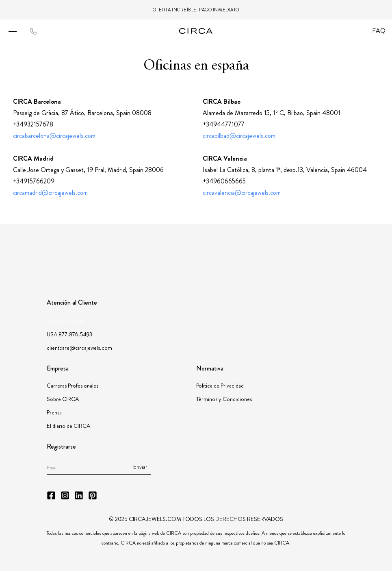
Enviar (140, 467)
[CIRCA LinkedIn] (79, 495)
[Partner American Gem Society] (142, 250)
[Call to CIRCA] (33, 32)
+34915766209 (34, 181)
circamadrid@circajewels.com (50, 193)
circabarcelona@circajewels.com (54, 136)
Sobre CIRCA (63, 399)
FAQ (379, 31)
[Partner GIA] (78, 249)
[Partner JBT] (201, 249)
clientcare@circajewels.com (79, 348)
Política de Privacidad (220, 386)
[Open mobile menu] (13, 31)
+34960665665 (224, 181)
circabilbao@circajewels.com (239, 136)
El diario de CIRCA (68, 426)
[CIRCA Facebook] (51, 495)
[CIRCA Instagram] (65, 495)
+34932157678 (33, 124)
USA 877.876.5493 (69, 334)
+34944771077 (224, 124)
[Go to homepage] (196, 31)
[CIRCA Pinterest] (93, 495)
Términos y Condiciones (224, 399)
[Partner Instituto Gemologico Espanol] (237, 250)
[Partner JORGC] (269, 249)
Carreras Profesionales (73, 386)
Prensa (54, 412)
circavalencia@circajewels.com (242, 193)
